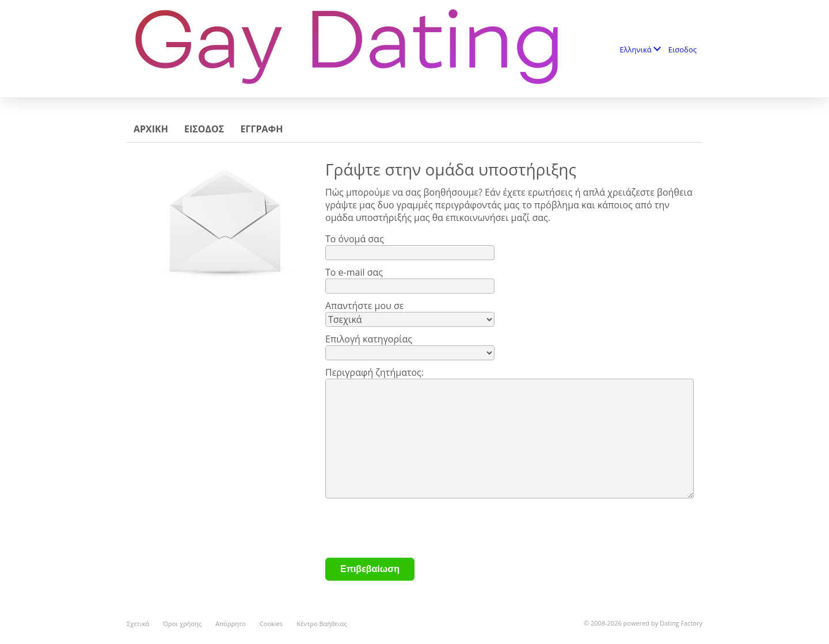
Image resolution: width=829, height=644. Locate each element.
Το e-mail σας (354, 272)
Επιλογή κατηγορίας (369, 339)
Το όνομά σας (355, 239)
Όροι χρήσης (182, 624)
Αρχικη (151, 129)
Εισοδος (682, 49)
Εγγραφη (261, 129)
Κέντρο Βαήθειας (322, 624)
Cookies (271, 624)
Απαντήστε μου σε (364, 306)
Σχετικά (138, 624)
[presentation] (413, 529)
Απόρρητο (231, 624)
